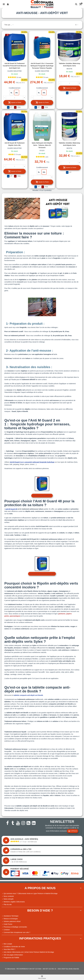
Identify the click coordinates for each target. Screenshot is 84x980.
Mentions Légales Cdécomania (13, 902)
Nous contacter (8, 896)
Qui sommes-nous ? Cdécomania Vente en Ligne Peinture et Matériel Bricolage (30, 894)
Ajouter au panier (15, 103)
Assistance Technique (10, 916)
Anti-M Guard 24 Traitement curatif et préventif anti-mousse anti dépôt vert (15, 66)
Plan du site (7, 905)
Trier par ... (9, 25)
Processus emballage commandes (14, 927)
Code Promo (7, 924)
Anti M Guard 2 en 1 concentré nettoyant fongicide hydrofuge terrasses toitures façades (42, 66)
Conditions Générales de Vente (13, 947)
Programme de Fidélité (10, 958)
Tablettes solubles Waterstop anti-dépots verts (69, 65)
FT (10, 107)
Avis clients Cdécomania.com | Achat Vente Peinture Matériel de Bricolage (28, 952)
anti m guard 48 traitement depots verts (42, 574)
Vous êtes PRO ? (9, 949)
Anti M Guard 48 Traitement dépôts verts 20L (15, 144)
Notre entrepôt (8, 899)
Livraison (6, 930)
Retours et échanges (10, 919)
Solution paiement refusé (11, 921)
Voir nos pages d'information (12, 955)
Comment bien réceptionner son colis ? (16, 932)
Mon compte (7, 944)
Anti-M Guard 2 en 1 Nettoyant (42, 496)
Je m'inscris (73, 831)
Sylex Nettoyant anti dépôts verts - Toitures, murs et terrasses (42, 145)
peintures (62, 614)
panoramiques (15, 616)
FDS (17, 107)
